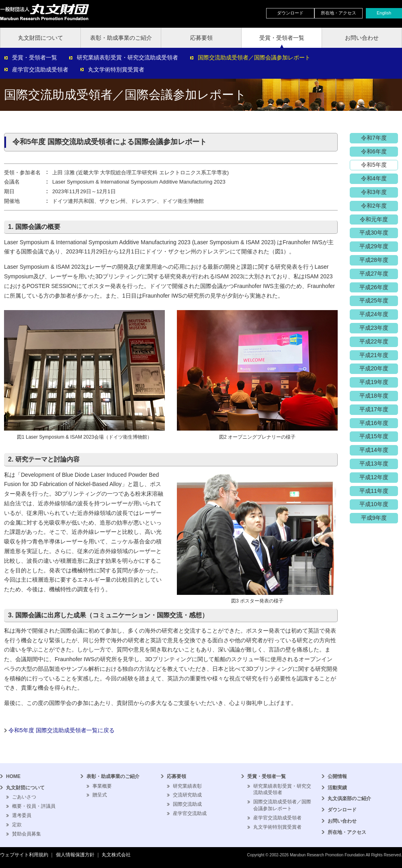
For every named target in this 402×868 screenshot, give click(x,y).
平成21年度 (374, 355)
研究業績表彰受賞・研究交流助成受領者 (127, 57)
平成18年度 (374, 396)
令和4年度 (374, 178)
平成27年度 (374, 274)
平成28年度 (374, 260)
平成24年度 (374, 314)
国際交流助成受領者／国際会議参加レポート (254, 57)
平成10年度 (374, 504)
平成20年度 (374, 368)
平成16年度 (374, 423)
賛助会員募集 (27, 834)
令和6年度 (374, 151)
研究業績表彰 (187, 786)
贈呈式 (100, 795)
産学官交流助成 (190, 813)
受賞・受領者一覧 (282, 38)
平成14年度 (374, 450)
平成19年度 (374, 382)
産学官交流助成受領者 (40, 69)
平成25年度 (374, 300)
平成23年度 (374, 328)
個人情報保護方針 (75, 855)
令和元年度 (374, 219)
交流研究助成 (187, 795)
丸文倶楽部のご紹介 (349, 799)
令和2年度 (374, 206)
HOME (13, 776)
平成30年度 (374, 233)
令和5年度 (374, 165)
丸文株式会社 (116, 855)
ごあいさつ (24, 797)
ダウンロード (290, 13)
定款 (17, 825)
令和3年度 (374, 192)
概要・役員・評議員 (34, 806)
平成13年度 (374, 464)
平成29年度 (374, 246)
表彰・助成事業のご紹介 (121, 38)
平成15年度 (374, 436)
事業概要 (102, 786)
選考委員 (22, 815)
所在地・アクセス (338, 13)
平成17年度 (374, 409)
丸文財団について (41, 38)
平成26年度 (374, 287)
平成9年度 (374, 518)
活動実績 (337, 788)
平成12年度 (374, 477)
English (384, 13)
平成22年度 (374, 341)
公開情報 (337, 776)
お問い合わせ (362, 38)
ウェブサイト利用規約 (24, 855)
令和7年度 (374, 138)
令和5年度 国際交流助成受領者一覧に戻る (62, 730)
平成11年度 (374, 491)
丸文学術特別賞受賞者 (116, 69)
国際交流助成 (187, 804)
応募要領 (201, 38)
